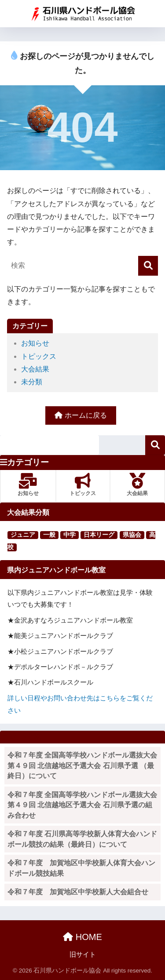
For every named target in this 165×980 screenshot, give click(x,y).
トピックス (39, 356)
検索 (155, 445)
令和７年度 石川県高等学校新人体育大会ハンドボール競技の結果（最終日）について (82, 839)
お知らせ (35, 343)
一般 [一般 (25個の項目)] (49, 535)
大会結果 (35, 369)
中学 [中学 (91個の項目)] (70, 535)
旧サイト (83, 954)
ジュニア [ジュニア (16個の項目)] (23, 535)
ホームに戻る (81, 415)
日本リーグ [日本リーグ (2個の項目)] (99, 535)
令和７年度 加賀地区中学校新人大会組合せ (78, 892)
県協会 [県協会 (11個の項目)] (132, 535)
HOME (82, 937)
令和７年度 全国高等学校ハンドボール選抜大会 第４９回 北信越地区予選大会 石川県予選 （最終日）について (84, 765)
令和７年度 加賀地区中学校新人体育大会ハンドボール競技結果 (81, 868)
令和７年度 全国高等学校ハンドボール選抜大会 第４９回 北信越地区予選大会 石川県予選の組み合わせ (84, 805)
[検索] (148, 266)
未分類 (32, 382)
